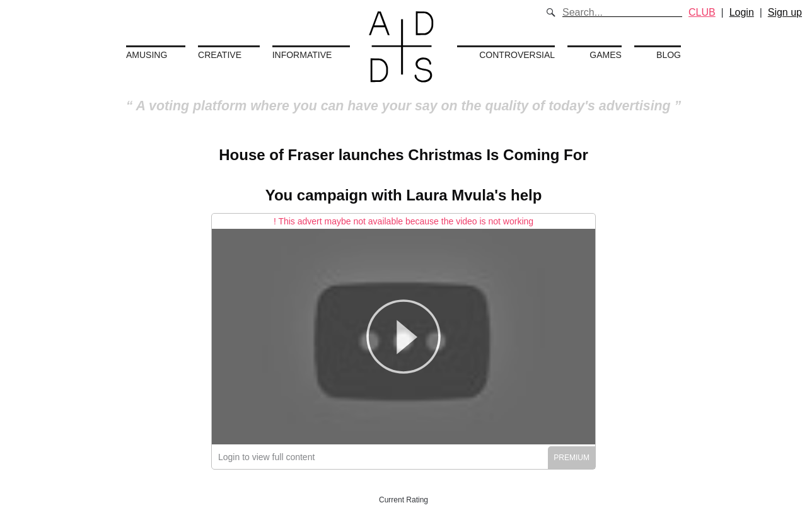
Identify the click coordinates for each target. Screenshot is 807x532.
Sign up (785, 12)
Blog (669, 55)
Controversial (517, 55)
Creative (220, 55)
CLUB (702, 12)
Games (606, 55)
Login (742, 12)
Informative (302, 55)
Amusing (147, 55)
